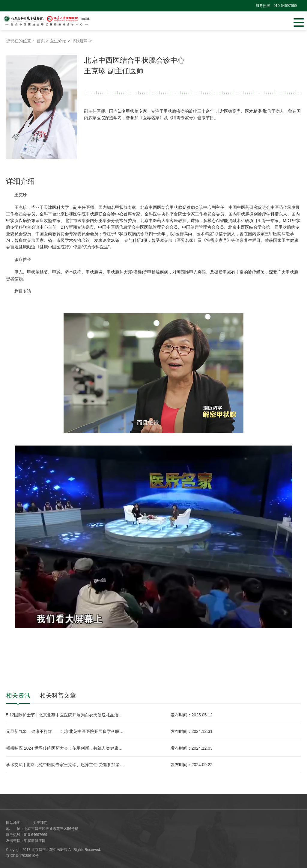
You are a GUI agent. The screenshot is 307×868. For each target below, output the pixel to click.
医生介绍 (58, 41)
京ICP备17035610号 (22, 856)
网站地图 (13, 823)
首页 (41, 41)
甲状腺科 (80, 41)
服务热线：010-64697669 (276, 6)
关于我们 (40, 823)
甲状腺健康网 (35, 841)
